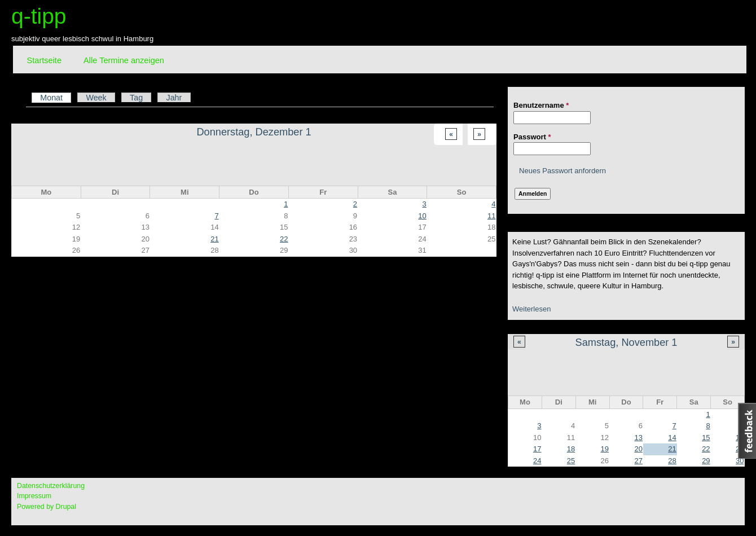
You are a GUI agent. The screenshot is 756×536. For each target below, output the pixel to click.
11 (491, 216)
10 (422, 216)
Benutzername (541, 105)
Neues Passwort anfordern (562, 171)
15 (706, 438)
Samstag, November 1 (627, 342)
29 (706, 461)
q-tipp (39, 16)
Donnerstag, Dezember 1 (254, 132)
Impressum (34, 496)
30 (740, 461)
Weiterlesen (531, 309)
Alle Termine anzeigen (124, 60)
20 (638, 449)
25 (571, 461)
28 (672, 461)
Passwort (532, 137)
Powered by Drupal (47, 507)
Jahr (174, 98)
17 (537, 449)
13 (638, 438)
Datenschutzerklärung (51, 486)
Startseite (44, 60)
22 (706, 449)
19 (605, 449)
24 (537, 461)
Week (96, 98)
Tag (136, 98)
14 (672, 438)
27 (638, 461)
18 (571, 449)
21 (672, 449)
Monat (56, 97)
